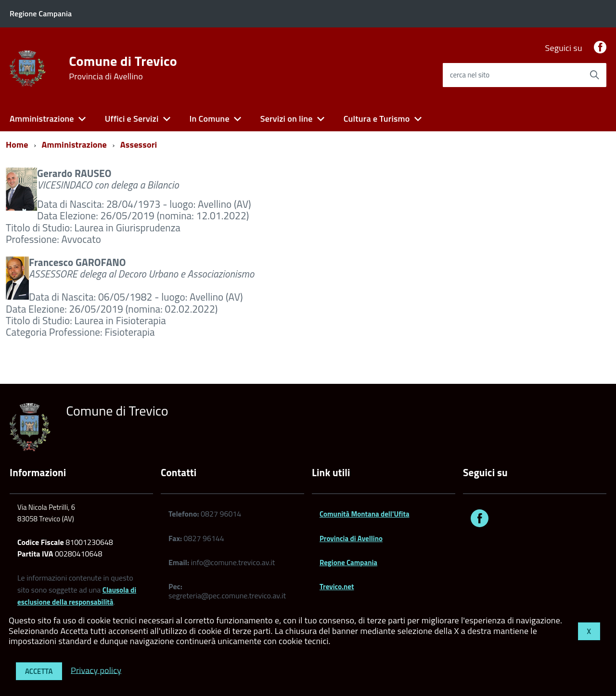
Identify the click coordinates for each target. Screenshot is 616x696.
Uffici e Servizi (132, 119)
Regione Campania (348, 563)
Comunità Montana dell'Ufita (365, 514)
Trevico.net (337, 587)
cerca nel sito (470, 75)
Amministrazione (42, 119)
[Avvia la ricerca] (594, 75)
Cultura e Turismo (377, 119)
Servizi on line (287, 119)
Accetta (39, 671)
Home (17, 145)
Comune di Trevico (123, 68)
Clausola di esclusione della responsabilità (77, 596)
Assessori (139, 145)
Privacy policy (96, 670)
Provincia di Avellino (351, 538)
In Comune (209, 119)
